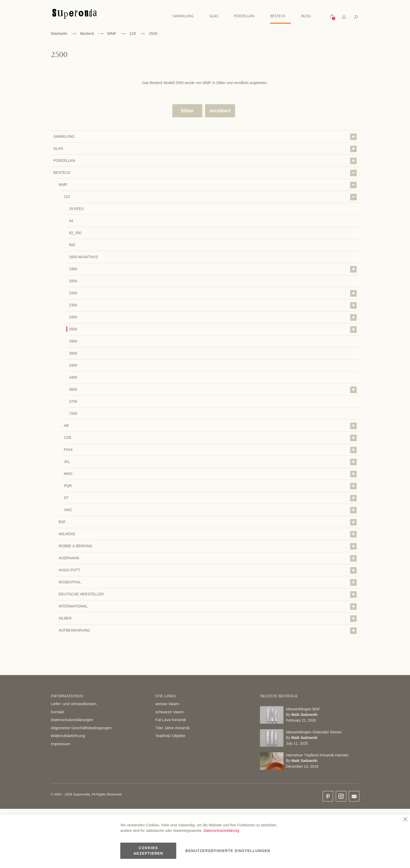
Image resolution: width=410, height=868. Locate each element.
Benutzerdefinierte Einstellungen (228, 851)
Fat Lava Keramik (171, 720)
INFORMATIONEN (67, 696)
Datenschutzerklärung (221, 831)
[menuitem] (186, 16)
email (354, 796)
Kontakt (57, 712)
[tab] (344, 17)
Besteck (87, 33)
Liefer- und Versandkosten (74, 704)
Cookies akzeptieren (148, 851)
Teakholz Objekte (170, 736)
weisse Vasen (167, 704)
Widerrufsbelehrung (68, 736)
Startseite (59, 33)
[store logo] (75, 16)
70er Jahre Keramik (172, 728)
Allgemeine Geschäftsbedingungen (81, 728)
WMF (112, 33)
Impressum (60, 743)
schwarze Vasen (170, 712)
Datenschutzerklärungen (72, 720)
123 (133, 33)
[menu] (244, 16)
